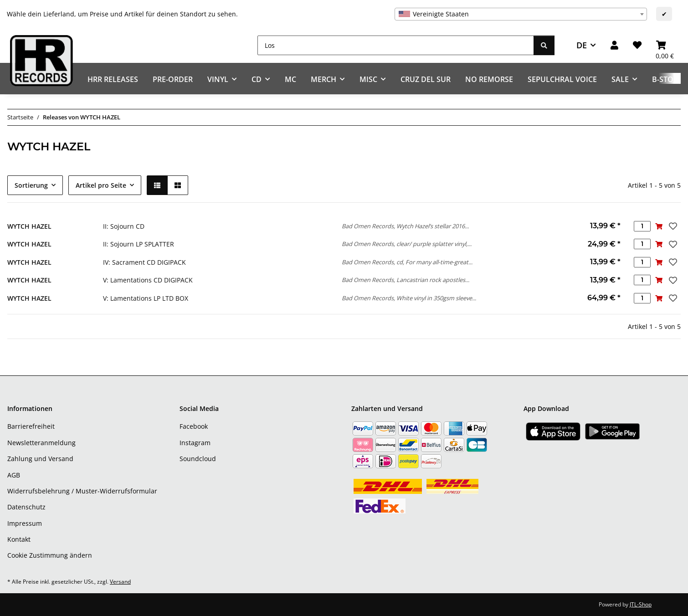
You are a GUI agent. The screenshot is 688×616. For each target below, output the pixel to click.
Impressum (25, 523)
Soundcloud (198, 459)
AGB (14, 475)
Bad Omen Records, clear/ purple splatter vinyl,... (407, 244)
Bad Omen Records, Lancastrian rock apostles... (406, 280)
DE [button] (582, 45)
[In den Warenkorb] (659, 226)
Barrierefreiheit (31, 426)
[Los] (396, 45)
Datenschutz (26, 507)
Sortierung (31, 185)
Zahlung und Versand (40, 459)
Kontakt (19, 539)
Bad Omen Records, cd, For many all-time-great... (407, 262)
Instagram (195, 443)
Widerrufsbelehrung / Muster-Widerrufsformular (82, 491)
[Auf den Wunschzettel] (672, 226)
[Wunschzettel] (637, 45)
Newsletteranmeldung (41, 443)
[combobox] (521, 14)
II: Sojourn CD (124, 226)
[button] (614, 45)
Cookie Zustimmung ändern (50, 555)
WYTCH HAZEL (29, 226)
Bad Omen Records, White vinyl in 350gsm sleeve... (409, 298)
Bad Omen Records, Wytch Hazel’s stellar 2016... (405, 226)
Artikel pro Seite (101, 185)
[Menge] (642, 226)
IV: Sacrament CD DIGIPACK (144, 262)
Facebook (194, 426)
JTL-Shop (641, 604)
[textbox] (521, 14)
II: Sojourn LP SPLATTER (139, 244)
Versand (120, 582)
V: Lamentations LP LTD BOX (146, 298)
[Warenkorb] (665, 45)
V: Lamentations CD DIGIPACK (148, 280)
